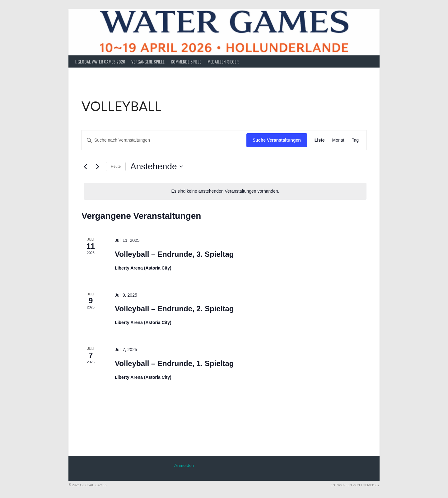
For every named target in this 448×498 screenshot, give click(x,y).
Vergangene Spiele (148, 61)
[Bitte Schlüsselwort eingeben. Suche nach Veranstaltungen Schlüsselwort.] (164, 140)
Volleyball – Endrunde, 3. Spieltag (174, 254)
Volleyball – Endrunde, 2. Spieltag (174, 309)
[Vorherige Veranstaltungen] (85, 167)
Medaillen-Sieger (223, 61)
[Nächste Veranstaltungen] (97, 167)
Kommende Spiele (186, 61)
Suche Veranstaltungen (277, 140)
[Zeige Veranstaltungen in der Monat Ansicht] (338, 140)
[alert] (225, 191)
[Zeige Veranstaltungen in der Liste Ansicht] (320, 140)
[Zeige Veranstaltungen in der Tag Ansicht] (355, 140)
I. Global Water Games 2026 (100, 61)
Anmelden (184, 465)
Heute (116, 167)
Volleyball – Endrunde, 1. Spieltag (174, 363)
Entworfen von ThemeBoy (355, 485)
